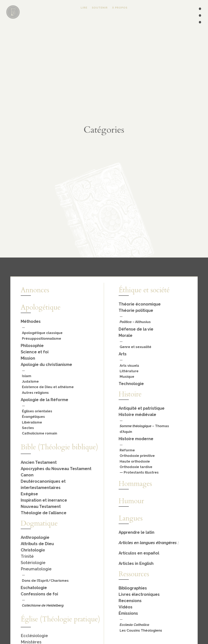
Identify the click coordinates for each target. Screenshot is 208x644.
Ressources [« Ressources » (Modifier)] (134, 574)
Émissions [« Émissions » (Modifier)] (128, 613)
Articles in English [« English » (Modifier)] (136, 563)
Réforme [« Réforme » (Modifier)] (127, 450)
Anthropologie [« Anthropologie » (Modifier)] (35, 537)
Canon (27, 475)
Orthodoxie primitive (137, 456)
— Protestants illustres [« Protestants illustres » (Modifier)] (139, 472)
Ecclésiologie (34, 636)
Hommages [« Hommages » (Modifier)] (135, 484)
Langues (131, 518)
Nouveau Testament (41, 506)
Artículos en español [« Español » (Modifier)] (139, 553)
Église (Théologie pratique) (60, 619)
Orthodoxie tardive (136, 467)
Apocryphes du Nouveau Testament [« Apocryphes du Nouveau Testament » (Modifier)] (56, 469)
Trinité (27, 556)
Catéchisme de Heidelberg (43, 605)
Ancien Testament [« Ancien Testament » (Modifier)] (39, 462)
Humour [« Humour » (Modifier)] (131, 501)
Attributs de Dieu (37, 544)
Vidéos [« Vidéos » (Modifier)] (126, 607)
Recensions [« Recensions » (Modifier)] (130, 601)
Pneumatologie (36, 569)
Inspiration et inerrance (44, 500)
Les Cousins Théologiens (141, 630)
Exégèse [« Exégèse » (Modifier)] (29, 494)
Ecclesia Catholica (134, 625)
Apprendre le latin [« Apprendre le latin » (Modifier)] (136, 532)
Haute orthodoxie (135, 461)
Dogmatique (39, 523)
